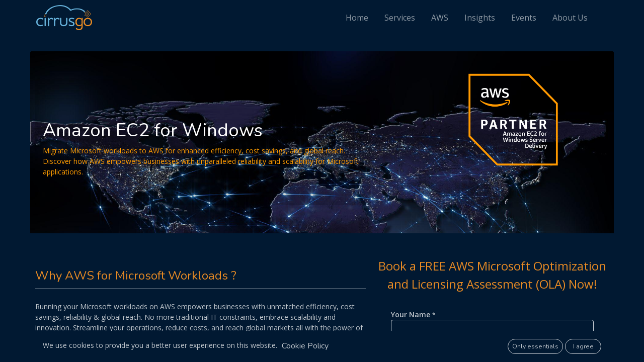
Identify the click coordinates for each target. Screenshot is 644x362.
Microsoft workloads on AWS (128, 306)
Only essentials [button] (535, 346)
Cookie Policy (305, 346)
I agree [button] (583, 346)
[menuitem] (363, 18)
